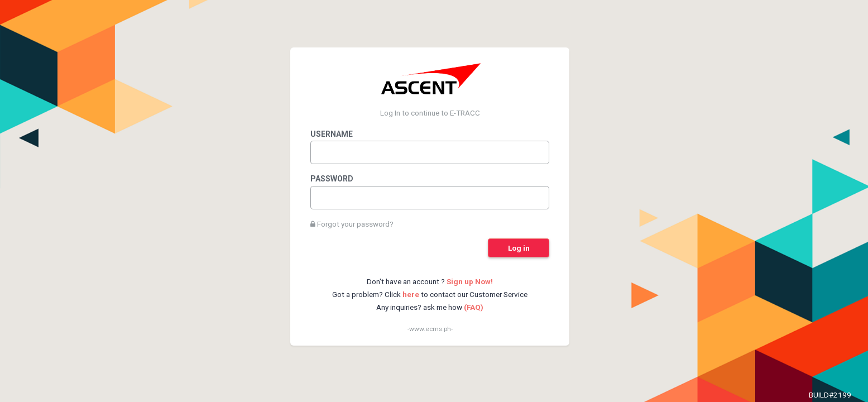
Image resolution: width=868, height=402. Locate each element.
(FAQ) (474, 307)
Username (332, 134)
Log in (519, 248)
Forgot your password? (352, 224)
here (411, 294)
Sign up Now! (470, 281)
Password (332, 179)
